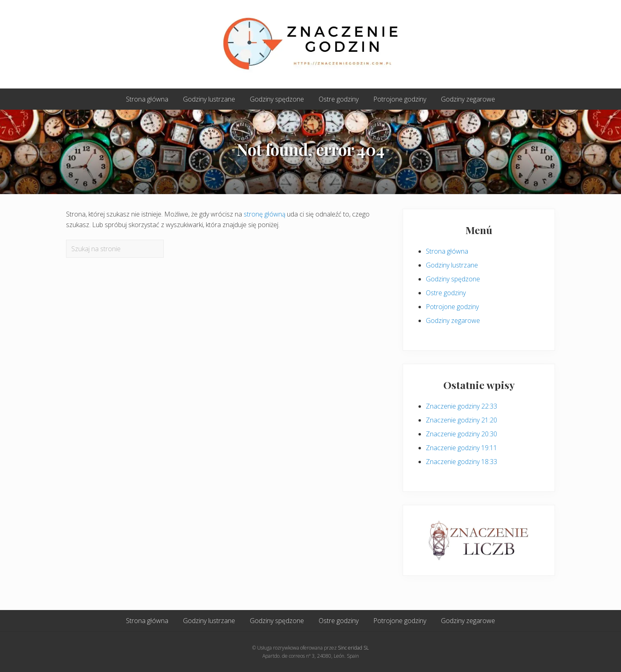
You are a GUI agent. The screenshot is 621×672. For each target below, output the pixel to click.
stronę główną (264, 214)
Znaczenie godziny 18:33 (461, 462)
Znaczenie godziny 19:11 (461, 448)
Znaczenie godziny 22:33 (461, 406)
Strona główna (447, 251)
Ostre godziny (446, 293)
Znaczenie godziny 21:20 (461, 420)
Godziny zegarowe (453, 321)
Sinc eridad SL (353, 648)
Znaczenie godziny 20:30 (461, 434)
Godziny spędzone (453, 279)
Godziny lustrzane (452, 265)
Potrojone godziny (452, 307)
